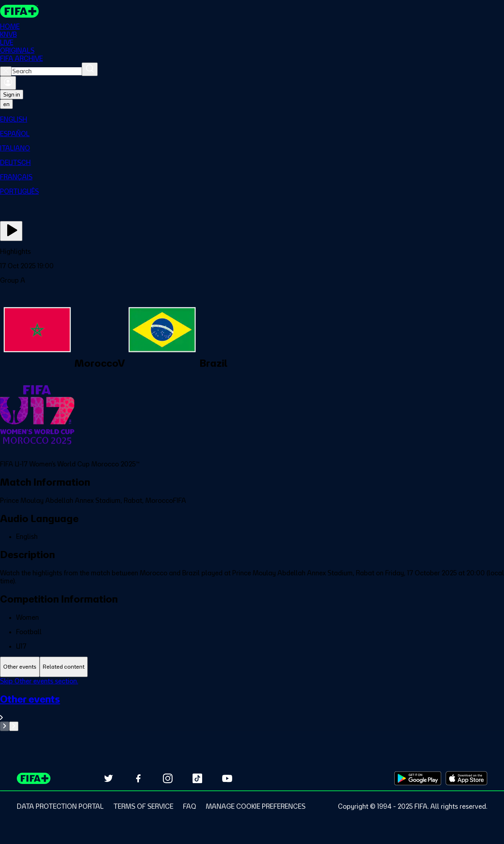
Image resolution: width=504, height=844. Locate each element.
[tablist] (252, 667)
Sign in (12, 94)
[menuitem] (252, 119)
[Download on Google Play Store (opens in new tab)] (418, 778)
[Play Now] (11, 231)
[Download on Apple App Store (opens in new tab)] (466, 778)
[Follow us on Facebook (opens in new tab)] (138, 778)
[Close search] (6, 71)
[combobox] (47, 71)
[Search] (90, 69)
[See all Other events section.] (252, 707)
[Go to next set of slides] (14, 726)
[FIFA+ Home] (19, 11)
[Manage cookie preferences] (256, 806)
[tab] (20, 667)
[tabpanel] (252, 704)
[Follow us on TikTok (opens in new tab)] (197, 778)
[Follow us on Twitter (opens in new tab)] (108, 778)
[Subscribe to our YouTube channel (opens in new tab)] (227, 778)
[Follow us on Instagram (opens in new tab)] (168, 778)
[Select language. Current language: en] (6, 104)
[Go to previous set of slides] (5, 726)
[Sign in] (8, 83)
